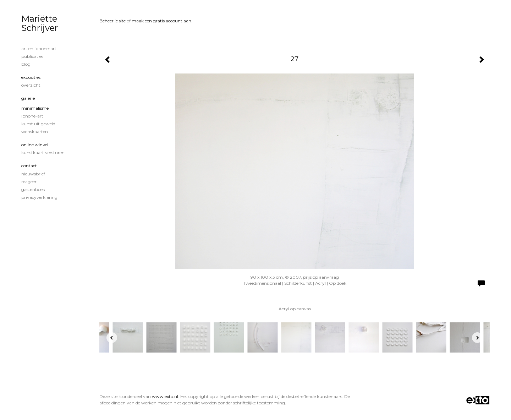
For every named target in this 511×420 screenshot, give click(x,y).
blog (26, 64)
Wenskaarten (35, 132)
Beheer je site (112, 21)
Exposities (31, 77)
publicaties (32, 56)
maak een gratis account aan (161, 21)
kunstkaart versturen (43, 152)
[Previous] (112, 338)
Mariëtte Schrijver (40, 23)
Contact (29, 166)
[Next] (477, 338)
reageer (29, 182)
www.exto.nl (165, 396)
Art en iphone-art (39, 48)
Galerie (28, 98)
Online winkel (35, 145)
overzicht (31, 85)
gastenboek (33, 189)
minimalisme (35, 108)
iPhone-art (32, 116)
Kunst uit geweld (38, 124)
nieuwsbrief (33, 174)
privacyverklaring (39, 197)
